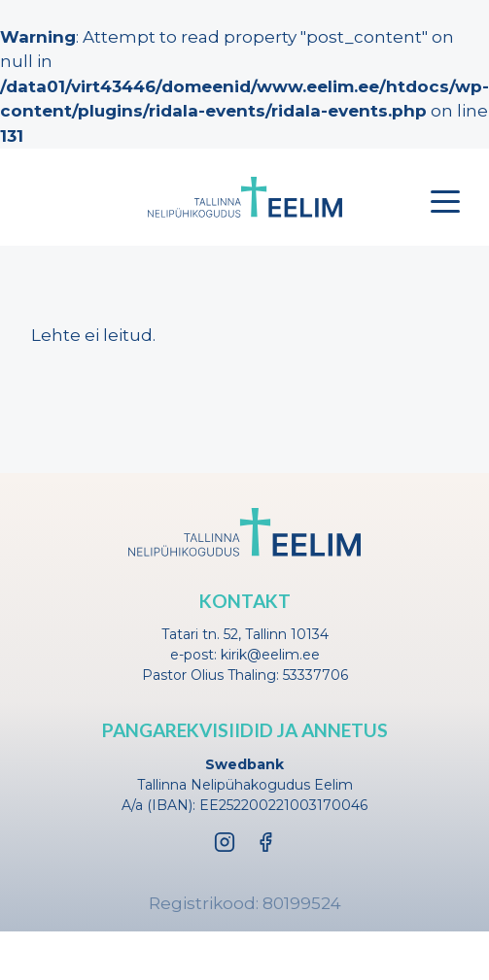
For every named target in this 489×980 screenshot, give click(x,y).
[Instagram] (225, 842)
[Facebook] (265, 842)
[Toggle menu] (445, 201)
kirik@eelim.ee (270, 655)
